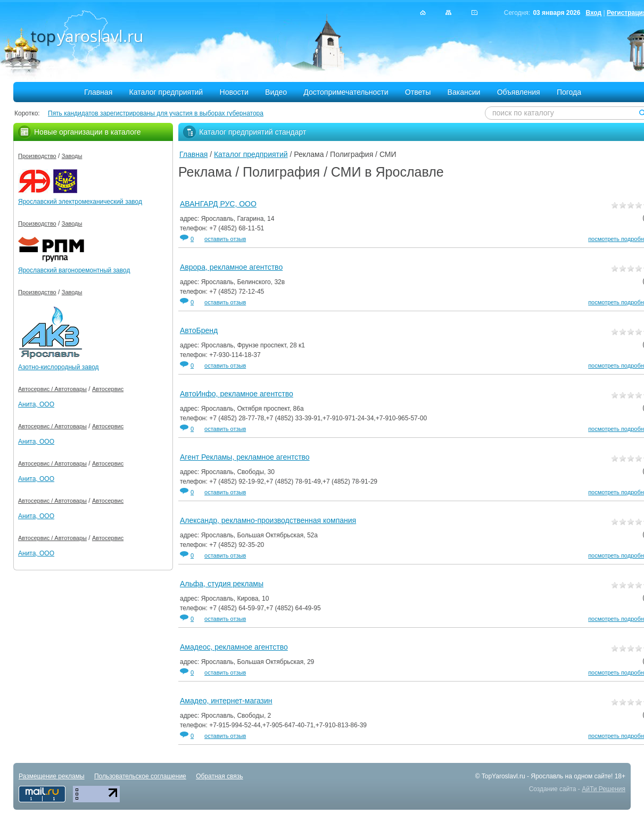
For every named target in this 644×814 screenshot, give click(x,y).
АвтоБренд (199, 330)
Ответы (418, 92)
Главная (98, 92)
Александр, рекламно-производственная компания (268, 520)
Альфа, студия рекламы (222, 584)
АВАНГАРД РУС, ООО (218, 204)
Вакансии (464, 92)
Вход (593, 13)
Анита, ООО (36, 404)
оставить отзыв (225, 239)
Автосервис (108, 389)
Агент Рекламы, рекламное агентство (245, 457)
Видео (276, 92)
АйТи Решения (604, 789)
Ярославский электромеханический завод (80, 202)
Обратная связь (219, 776)
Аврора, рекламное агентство (231, 267)
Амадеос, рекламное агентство (234, 647)
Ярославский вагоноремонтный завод (74, 270)
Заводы (72, 156)
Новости (234, 92)
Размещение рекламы (52, 776)
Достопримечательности (346, 92)
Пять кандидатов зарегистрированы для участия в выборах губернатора (156, 113)
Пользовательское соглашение (140, 776)
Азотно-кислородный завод (59, 367)
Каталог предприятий (166, 92)
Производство (37, 156)
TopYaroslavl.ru (503, 776)
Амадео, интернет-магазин (226, 701)
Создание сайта (553, 789)
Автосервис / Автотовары (52, 389)
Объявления (519, 92)
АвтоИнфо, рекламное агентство (237, 394)
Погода (569, 92)
